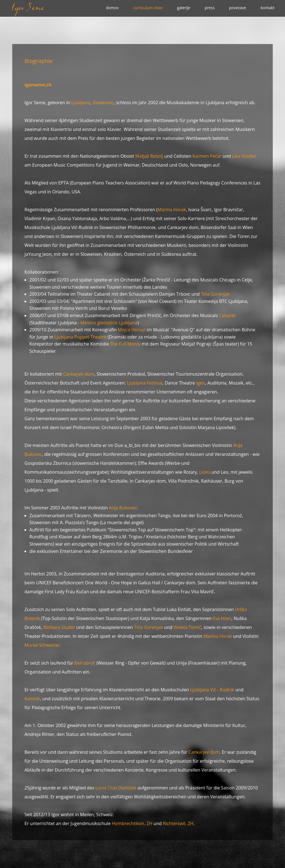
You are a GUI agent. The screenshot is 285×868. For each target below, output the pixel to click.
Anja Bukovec (123, 508)
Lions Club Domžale (116, 788)
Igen (201, 383)
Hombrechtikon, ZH (133, 823)
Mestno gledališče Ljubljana (109, 323)
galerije (184, 8)
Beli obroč (85, 663)
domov (112, 8)
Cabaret (227, 315)
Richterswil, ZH (178, 823)
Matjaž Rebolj (149, 156)
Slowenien (103, 103)
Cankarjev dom (79, 374)
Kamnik (32, 699)
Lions (205, 472)
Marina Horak (172, 210)
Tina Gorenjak (215, 294)
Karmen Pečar (207, 156)
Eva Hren (222, 618)
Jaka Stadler (244, 156)
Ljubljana (81, 103)
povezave (238, 8)
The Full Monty (125, 344)
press (210, 8)
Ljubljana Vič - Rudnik (212, 690)
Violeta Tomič (187, 627)
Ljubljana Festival (145, 383)
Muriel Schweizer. (43, 645)
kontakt (267, 8)
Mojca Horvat (132, 330)
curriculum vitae (148, 8)
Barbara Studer (59, 627)
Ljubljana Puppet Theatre (81, 337)
